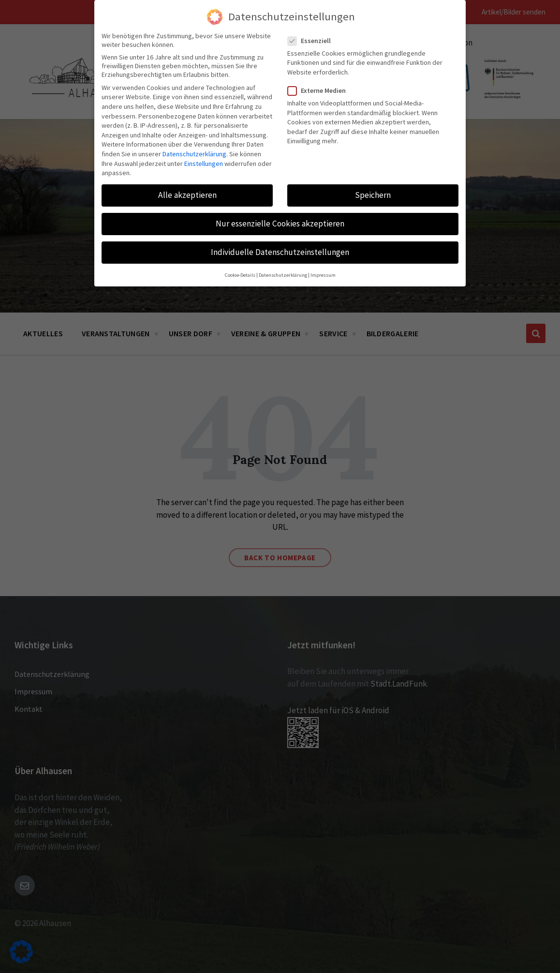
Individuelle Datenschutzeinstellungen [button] (280, 252)
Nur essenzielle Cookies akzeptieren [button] (280, 224)
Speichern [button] (373, 195)
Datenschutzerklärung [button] (283, 275)
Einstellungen (204, 164)
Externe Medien (320, 90)
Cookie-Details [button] (240, 275)
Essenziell (312, 41)
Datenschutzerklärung (194, 154)
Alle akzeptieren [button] (187, 195)
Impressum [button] (323, 275)
